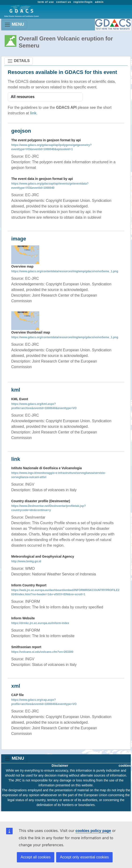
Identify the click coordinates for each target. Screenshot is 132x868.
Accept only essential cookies (84, 857)
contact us (64, 2)
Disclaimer (60, 766)
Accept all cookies (36, 857)
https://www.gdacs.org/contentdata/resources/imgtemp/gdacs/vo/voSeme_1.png (65, 271)
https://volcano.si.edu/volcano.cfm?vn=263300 (42, 652)
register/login (83, 2)
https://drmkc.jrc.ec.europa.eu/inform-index (40, 623)
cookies (125, 766)
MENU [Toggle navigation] (14, 25)
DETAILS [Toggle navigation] (18, 61)
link (33, 113)
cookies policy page (93, 831)
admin (99, 2)
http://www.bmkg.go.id (26, 561)
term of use (46, 2)
